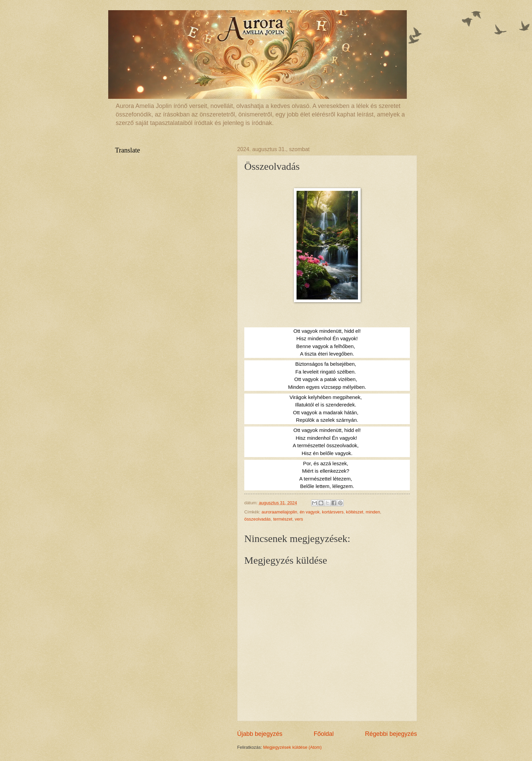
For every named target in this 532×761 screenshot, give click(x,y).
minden (373, 512)
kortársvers (333, 512)
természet (283, 519)
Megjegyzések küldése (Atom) (292, 747)
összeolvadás (258, 519)
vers (299, 519)
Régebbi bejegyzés (391, 734)
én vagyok (310, 512)
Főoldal (324, 734)
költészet (355, 512)
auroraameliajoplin (279, 512)
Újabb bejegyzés (260, 734)
